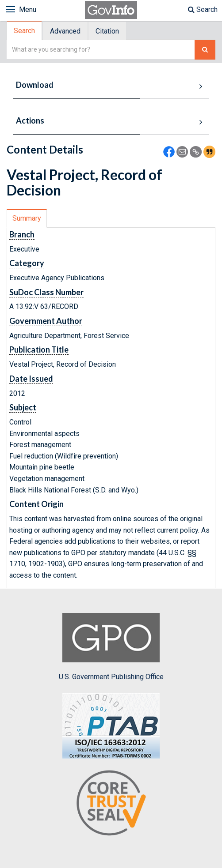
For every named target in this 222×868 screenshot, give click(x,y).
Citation (107, 31)
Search (203, 9)
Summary (27, 218)
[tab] (25, 31)
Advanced (65, 31)
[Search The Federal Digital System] (205, 50)
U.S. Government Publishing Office (111, 647)
